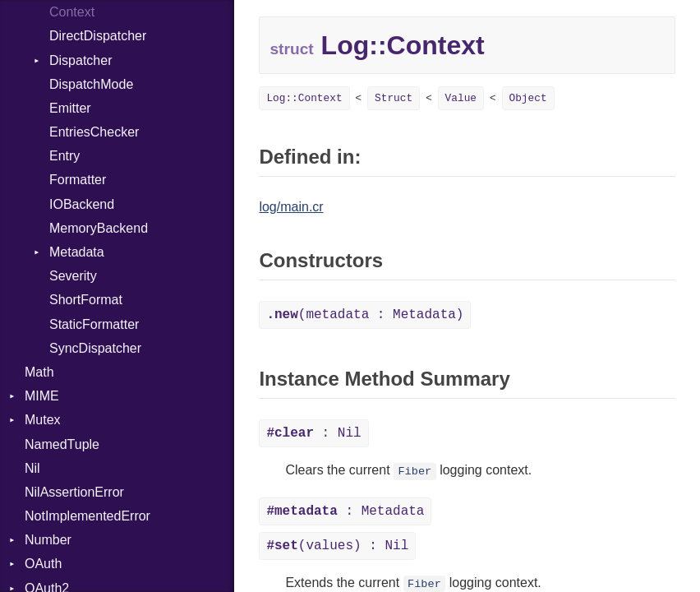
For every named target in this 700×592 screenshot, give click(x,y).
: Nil (313, 433)
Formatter (78, 180)
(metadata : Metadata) (365, 315)
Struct (394, 98)
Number (48, 540)
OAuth (43, 564)
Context (72, 12)
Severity (73, 276)
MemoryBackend (99, 228)
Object (528, 98)
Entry (64, 156)
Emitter (70, 108)
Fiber (414, 472)
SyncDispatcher (95, 348)
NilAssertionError (74, 492)
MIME (42, 396)
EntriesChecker (94, 132)
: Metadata (345, 511)
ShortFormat (86, 300)
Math (39, 372)
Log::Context (304, 98)
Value (461, 98)
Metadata (77, 252)
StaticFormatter (94, 324)
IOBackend (82, 204)
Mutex (43, 420)
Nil (32, 468)
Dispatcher (81, 60)
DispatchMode (91, 84)
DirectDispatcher (98, 36)
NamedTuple (62, 444)
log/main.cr (291, 207)
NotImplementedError (87, 516)
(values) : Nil (337, 546)
